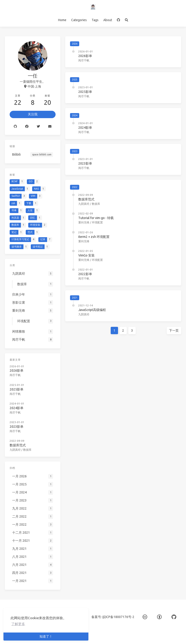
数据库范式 (86, 199)
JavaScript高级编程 (93, 309)
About (108, 20)
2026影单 (85, 56)
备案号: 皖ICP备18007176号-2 (113, 617)
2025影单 (85, 92)
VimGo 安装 (86, 255)
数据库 (96, 204)
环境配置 (97, 222)
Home (62, 20)
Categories (79, 20)
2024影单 (85, 128)
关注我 (33, 114)
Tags (95, 20)
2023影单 (85, 163)
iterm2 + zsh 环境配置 (94, 237)
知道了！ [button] (46, 636)
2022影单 (85, 274)
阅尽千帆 (84, 60)
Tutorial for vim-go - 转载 (96, 218)
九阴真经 (84, 204)
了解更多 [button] (18, 624)
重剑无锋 (84, 222)
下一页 (169, 330)
